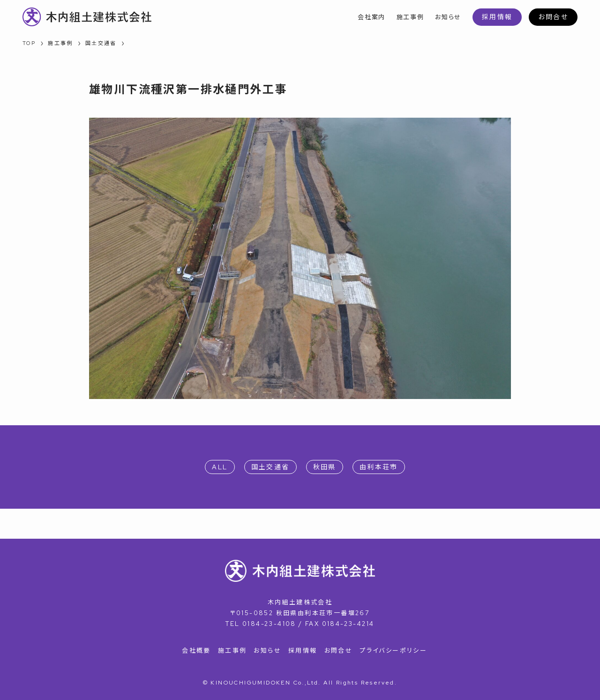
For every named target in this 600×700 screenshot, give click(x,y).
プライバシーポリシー (393, 651)
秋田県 (325, 467)
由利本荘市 (379, 467)
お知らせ (267, 651)
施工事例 (232, 651)
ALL (220, 467)
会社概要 (196, 651)
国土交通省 (270, 467)
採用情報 (497, 17)
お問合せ (553, 17)
